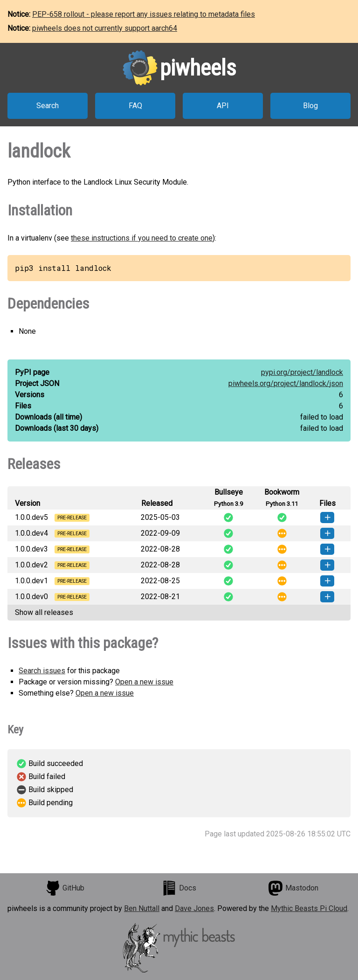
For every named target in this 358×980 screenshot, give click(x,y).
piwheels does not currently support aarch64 (105, 28)
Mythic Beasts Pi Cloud (309, 908)
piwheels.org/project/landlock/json (286, 383)
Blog (310, 106)
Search (48, 106)
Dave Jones (194, 908)
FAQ (135, 106)
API (223, 106)
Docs (179, 888)
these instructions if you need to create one (142, 238)
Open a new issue (144, 682)
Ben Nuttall (142, 908)
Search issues (42, 671)
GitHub (65, 888)
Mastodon (293, 888)
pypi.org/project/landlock (302, 372)
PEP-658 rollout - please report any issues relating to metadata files (144, 14)
